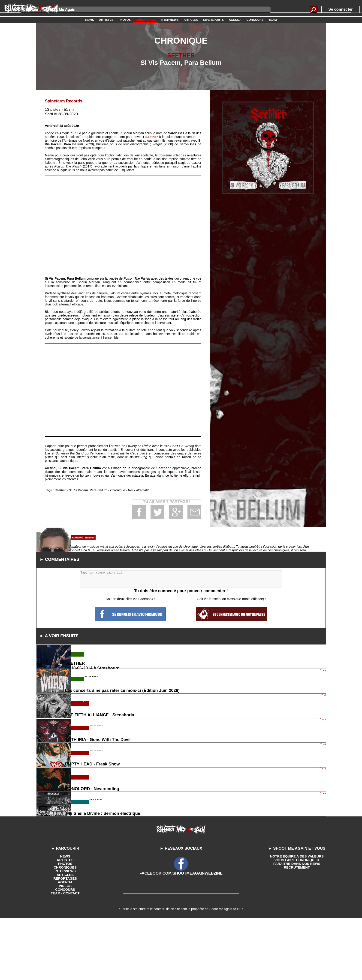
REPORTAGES (65, 939)
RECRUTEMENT (297, 928)
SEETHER (181, 55)
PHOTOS (65, 924)
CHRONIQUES (65, 928)
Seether (152, 137)
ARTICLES (65, 935)
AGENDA (65, 942)
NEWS (65, 917)
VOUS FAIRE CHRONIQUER (297, 920)
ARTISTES (65, 920)
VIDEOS (65, 946)
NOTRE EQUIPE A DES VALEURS (297, 917)
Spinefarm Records (63, 101)
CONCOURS (65, 950)
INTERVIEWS (65, 931)
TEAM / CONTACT (65, 953)
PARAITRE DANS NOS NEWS (297, 924)
